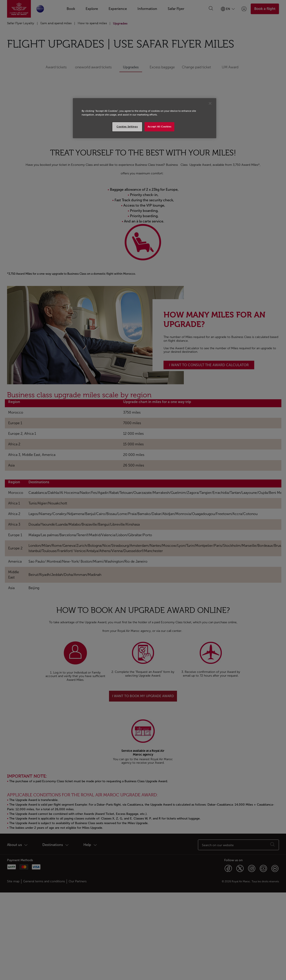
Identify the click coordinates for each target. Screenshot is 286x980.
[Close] (210, 103)
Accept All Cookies (159, 127)
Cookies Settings (127, 127)
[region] (145, 118)
